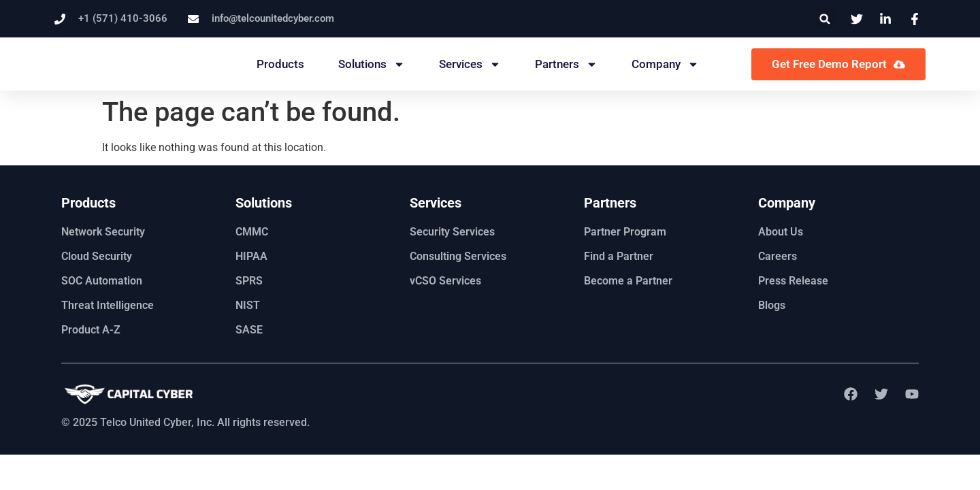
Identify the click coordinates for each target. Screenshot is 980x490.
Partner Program (625, 232)
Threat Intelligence (108, 305)
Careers (778, 256)
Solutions (372, 64)
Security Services (452, 232)
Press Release (793, 281)
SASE (249, 330)
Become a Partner (628, 281)
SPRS (249, 281)
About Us (781, 232)
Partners (566, 64)
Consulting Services (458, 256)
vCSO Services (445, 281)
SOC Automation (102, 281)
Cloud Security (97, 256)
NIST (248, 305)
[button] (825, 19)
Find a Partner (619, 256)
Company (665, 64)
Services (470, 64)
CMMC (252, 232)
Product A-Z (91, 330)
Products (280, 64)
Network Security (103, 232)
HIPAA (251, 256)
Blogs (772, 305)
